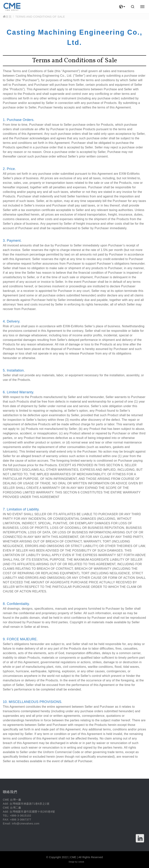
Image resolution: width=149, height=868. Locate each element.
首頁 (7, 17)
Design (72, 862)
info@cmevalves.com (26, 824)
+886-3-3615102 (21, 816)
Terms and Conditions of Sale (40, 17)
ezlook (81, 862)
